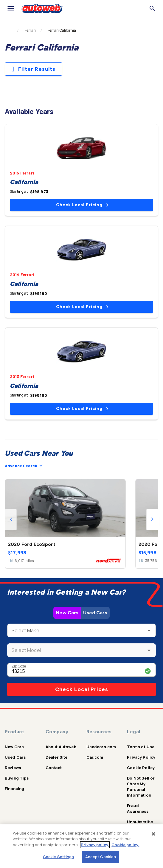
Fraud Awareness (138, 808)
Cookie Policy (141, 768)
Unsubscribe (140, 822)
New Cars (67, 613)
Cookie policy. (125, 845)
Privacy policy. (95, 845)
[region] (81, 846)
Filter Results (34, 69)
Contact (54, 768)
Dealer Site (57, 757)
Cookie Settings (59, 857)
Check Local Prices (82, 689)
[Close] (153, 834)
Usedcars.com (101, 747)
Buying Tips (17, 778)
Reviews (13, 768)
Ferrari (30, 30)
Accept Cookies (101, 857)
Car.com (95, 757)
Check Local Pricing (82, 205)
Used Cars (95, 613)
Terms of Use (141, 747)
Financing (14, 789)
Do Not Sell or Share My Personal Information (141, 787)
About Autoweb (61, 747)
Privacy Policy (141, 757)
